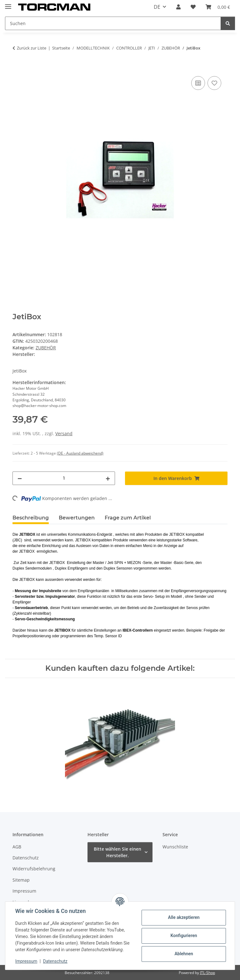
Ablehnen (184, 954)
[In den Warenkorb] (17, 68)
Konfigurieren (184, 936)
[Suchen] (113, 23)
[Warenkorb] (218, 7)
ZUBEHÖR (46, 348)
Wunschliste (175, 847)
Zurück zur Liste (32, 48)
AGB (17, 847)
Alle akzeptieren (184, 917)
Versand (64, 433)
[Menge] (64, 478)
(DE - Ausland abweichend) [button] (80, 453)
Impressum (26, 961)
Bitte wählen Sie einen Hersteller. (117, 852)
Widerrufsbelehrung (34, 869)
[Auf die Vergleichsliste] (198, 83)
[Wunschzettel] (193, 7)
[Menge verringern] (20, 478)
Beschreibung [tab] (31, 518)
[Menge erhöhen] (108, 478)
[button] (178, 7)
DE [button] (157, 7)
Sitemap (21, 880)
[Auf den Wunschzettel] (214, 83)
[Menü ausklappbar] (8, 4)
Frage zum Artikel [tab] (128, 518)
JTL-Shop (207, 973)
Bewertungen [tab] (77, 518)
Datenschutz (55, 961)
